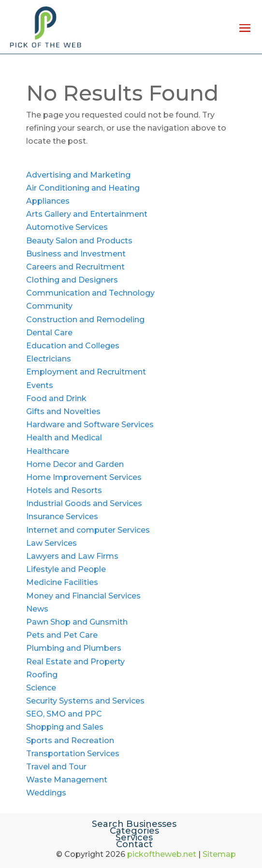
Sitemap (219, 854)
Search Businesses (134, 824)
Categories (134, 831)
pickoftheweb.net (162, 854)
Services (134, 838)
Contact (134, 844)
